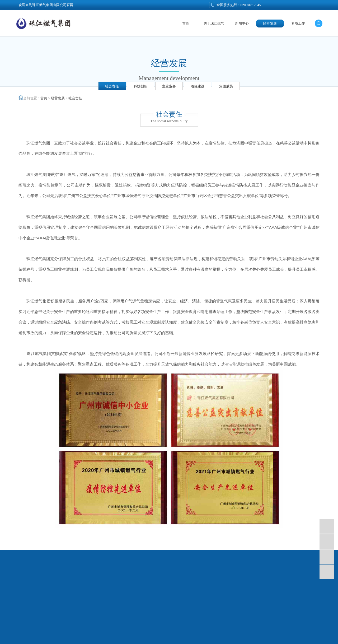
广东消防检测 (247, 631)
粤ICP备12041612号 (277, 631)
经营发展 (270, 23)
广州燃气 (125, 631)
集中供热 (182, 631)
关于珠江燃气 (214, 23)
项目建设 (198, 86)
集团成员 (226, 86)
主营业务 (169, 86)
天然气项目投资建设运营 (153, 631)
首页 (186, 23)
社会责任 (112, 86)
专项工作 (298, 23)
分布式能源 (199, 631)
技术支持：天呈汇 (169, 638)
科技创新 (140, 86)
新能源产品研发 (222, 631)
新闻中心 (242, 23)
